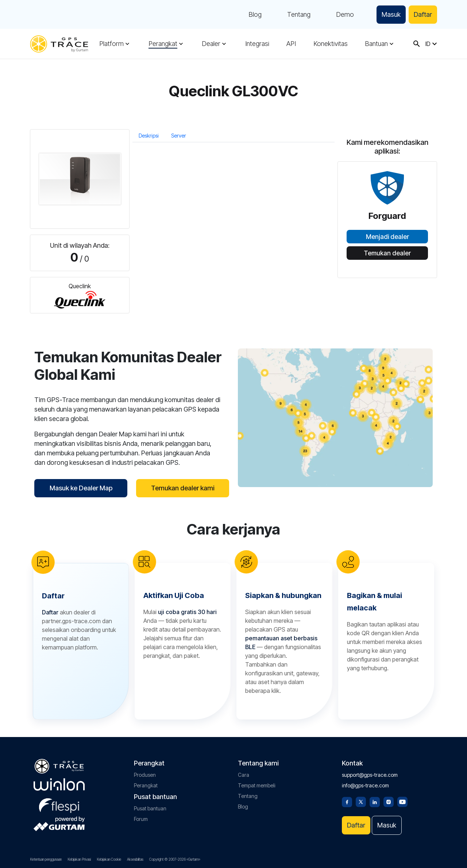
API (291, 44)
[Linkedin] (375, 801)
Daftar (423, 14)
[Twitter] (361, 801)
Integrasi (257, 44)
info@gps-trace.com (365, 785)
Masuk (391, 14)
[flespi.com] (59, 804)
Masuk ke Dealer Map (81, 488)
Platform (111, 44)
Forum (141, 819)
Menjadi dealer (387, 237)
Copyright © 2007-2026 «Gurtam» (175, 859)
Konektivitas (331, 44)
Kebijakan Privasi (79, 859)
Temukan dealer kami (183, 488)
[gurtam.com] (59, 784)
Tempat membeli (257, 785)
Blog (255, 15)
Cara (244, 775)
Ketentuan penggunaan (46, 859)
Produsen (145, 775)
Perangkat (163, 44)
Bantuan (376, 44)
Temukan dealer (387, 253)
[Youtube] (402, 801)
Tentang (299, 15)
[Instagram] (389, 801)
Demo (345, 15)
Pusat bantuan (150, 808)
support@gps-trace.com (370, 775)
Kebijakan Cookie (109, 859)
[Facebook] (347, 801)
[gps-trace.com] (59, 44)
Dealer (211, 44)
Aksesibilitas (135, 859)
